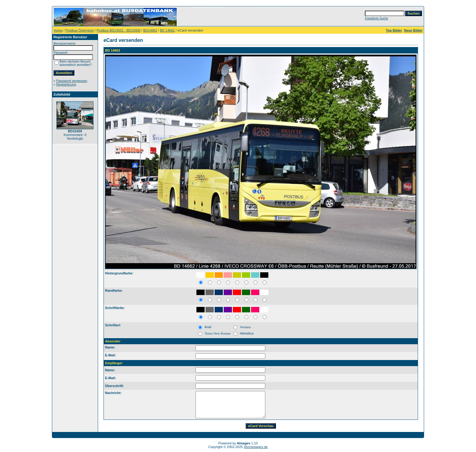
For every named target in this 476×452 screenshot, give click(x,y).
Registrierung (66, 84)
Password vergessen (72, 81)
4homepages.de (256, 447)
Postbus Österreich (80, 30)
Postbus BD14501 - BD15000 (118, 30)
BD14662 (150, 30)
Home (58, 30)
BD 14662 (167, 30)
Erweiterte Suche (376, 18)
